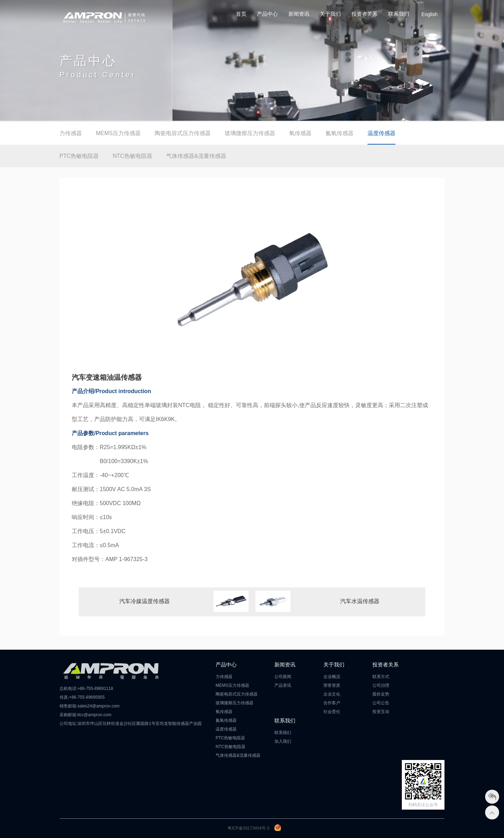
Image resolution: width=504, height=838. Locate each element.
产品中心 (267, 14)
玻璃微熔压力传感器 (250, 133)
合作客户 (332, 703)
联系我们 (399, 14)
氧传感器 (300, 133)
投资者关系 (365, 14)
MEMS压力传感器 (118, 133)
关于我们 (330, 14)
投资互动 (381, 712)
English (429, 14)
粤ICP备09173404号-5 (248, 828)
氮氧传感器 (339, 133)
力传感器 (71, 133)
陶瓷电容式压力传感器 (183, 133)
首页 (241, 14)
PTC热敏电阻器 (79, 156)
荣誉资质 (332, 685)
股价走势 (381, 694)
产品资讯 (283, 685)
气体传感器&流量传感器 (196, 156)
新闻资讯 (299, 14)
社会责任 (332, 712)
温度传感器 (381, 133)
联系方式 (381, 677)
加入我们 (283, 741)
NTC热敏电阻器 (132, 156)
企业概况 (332, 677)
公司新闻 (283, 677)
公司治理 (381, 685)
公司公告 (381, 703)
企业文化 (332, 694)
